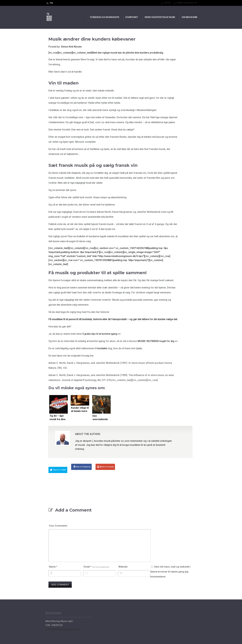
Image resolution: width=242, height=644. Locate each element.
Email (96, 567)
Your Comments (58, 526)
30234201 (167, 3)
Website (123, 567)
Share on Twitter (60, 470)
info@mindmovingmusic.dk (187, 3)
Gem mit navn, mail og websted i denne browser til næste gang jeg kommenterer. (170, 572)
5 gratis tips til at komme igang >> (101, 334)
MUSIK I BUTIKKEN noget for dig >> (158, 341)
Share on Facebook (83, 467)
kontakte (102, 348)
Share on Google (107, 467)
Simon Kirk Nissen (71, 47)
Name (53, 567)
